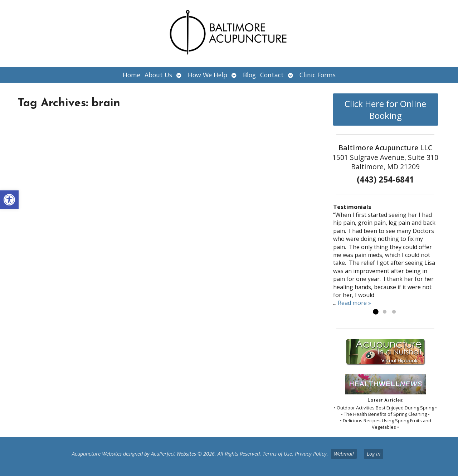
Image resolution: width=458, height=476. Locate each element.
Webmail (344, 454)
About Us (158, 75)
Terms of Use (277, 454)
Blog (249, 75)
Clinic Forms (318, 75)
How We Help (208, 75)
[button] (9, 200)
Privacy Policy (311, 454)
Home (131, 75)
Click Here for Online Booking (385, 110)
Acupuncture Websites (97, 454)
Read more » (354, 303)
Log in (374, 454)
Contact (272, 75)
